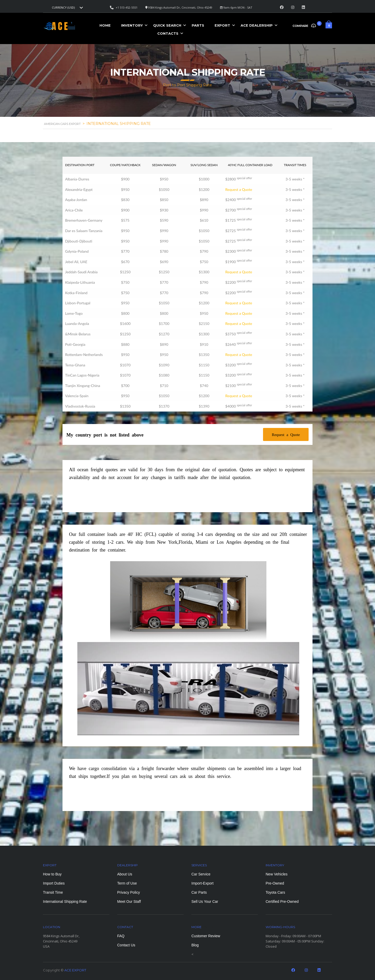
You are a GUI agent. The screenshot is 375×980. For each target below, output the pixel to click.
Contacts (168, 33)
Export (222, 25)
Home (105, 25)
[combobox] (67, 8)
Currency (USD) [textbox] (63, 8)
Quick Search (167, 25)
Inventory (132, 25)
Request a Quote (239, 189)
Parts (198, 25)
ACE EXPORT (75, 970)
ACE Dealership (257, 25)
